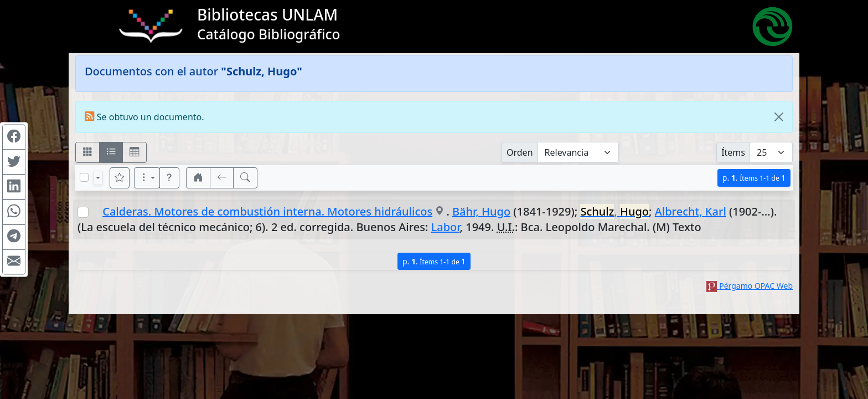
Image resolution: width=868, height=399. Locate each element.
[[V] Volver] (222, 178)
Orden (520, 152)
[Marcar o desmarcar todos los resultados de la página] (84, 177)
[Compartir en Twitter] (14, 162)
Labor (446, 227)
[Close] (779, 117)
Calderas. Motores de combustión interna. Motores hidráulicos (267, 211)
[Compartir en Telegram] (14, 237)
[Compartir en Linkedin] (14, 187)
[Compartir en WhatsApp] (14, 212)
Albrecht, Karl (691, 211)
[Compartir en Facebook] (14, 137)
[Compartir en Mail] (14, 262)
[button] (169, 178)
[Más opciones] (147, 178)
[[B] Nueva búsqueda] (245, 178)
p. (754, 178)
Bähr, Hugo (481, 211)
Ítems (733, 152)
